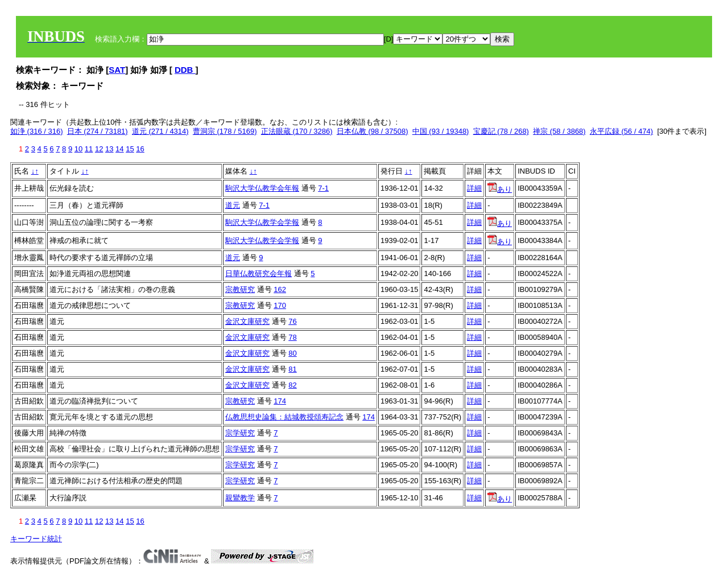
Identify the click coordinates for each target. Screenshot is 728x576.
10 (78, 149)
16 (140, 149)
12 (99, 149)
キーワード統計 (36, 539)
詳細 (474, 188)
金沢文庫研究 (247, 321)
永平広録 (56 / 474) (621, 131)
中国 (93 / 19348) (441, 131)
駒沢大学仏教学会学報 (262, 222)
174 (280, 401)
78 (292, 337)
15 (130, 149)
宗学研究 (240, 433)
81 (292, 369)
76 (292, 321)
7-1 (323, 188)
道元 (233, 205)
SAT (117, 70)
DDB (185, 70)
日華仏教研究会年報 (258, 273)
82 (292, 385)
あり (500, 189)
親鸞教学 (240, 498)
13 (109, 149)
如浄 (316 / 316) (37, 131)
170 (280, 305)
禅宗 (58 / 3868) (559, 131)
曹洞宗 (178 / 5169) (225, 131)
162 (280, 289)
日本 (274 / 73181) (98, 131)
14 (119, 149)
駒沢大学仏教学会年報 (262, 188)
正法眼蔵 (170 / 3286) (297, 131)
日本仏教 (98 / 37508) (373, 131)
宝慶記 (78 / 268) (501, 131)
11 (89, 149)
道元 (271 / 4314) (160, 131)
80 (292, 353)
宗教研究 (240, 289)
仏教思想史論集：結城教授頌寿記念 (284, 417)
